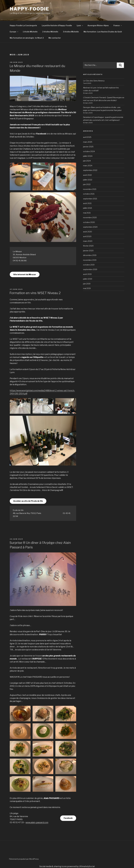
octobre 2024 (89, 151)
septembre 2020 (90, 227)
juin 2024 (87, 161)
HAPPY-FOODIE (30, 9)
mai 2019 (87, 288)
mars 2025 (88, 142)
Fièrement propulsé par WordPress (24, 859)
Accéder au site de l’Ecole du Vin (28, 501)
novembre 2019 (90, 260)
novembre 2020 (90, 217)
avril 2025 (87, 137)
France (118, 25)
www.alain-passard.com (37, 822)
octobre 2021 (89, 194)
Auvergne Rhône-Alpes (98, 25)
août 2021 (87, 203)
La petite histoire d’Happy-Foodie (57, 25)
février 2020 (88, 246)
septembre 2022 (90, 170)
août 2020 (88, 232)
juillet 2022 (88, 180)
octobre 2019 (89, 265)
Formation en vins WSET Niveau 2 (35, 293)
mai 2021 (87, 213)
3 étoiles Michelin (71, 32)
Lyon (80, 25)
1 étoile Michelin (30, 32)
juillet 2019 (88, 279)
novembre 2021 (90, 189)
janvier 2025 (88, 147)
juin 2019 (87, 284)
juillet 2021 (88, 208)
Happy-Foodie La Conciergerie (23, 25)
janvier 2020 (88, 251)
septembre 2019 (90, 269)
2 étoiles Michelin (50, 32)
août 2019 (87, 274)
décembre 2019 (90, 255)
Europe (14, 32)
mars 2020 (88, 241)
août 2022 (87, 175)
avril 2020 (87, 236)
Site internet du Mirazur (25, 274)
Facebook (68, 818)
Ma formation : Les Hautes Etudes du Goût (103, 32)
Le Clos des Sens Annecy (94, 81)
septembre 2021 (90, 199)
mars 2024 (88, 166)
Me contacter (55, 38)
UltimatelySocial (87, 866)
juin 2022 (87, 184)
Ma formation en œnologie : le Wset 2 (27, 38)
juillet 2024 (88, 156)
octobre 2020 (89, 222)
